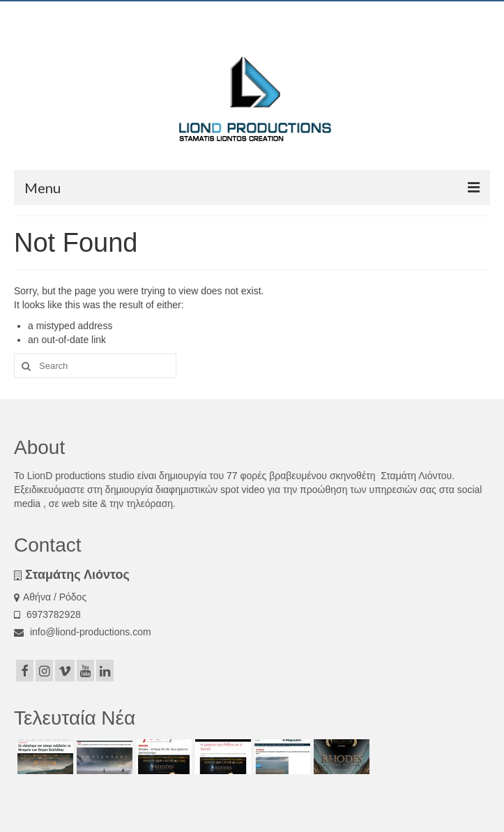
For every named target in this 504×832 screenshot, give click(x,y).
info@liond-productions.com (83, 632)
